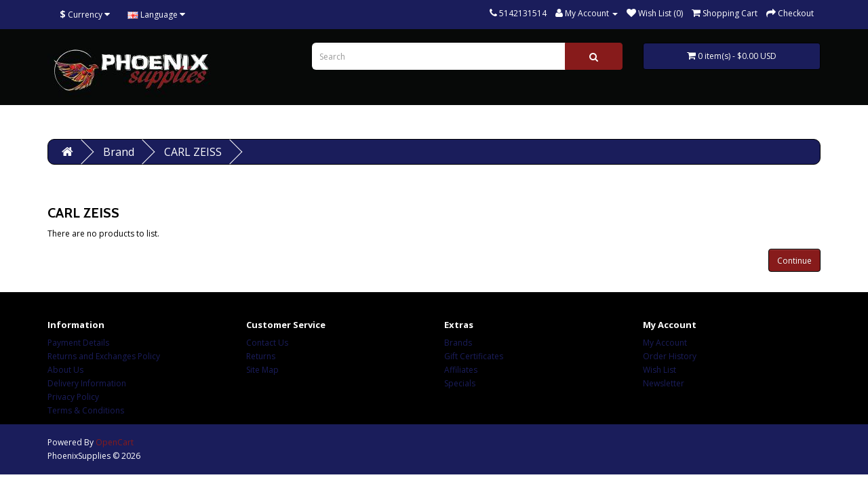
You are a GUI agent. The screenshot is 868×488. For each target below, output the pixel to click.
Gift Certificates (474, 356)
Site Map (262, 370)
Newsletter (664, 383)
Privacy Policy (73, 397)
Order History (670, 356)
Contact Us (267, 343)
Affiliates (461, 370)
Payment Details (78, 343)
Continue (794, 261)
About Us (65, 370)
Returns (261, 356)
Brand (119, 152)
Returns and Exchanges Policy (104, 356)
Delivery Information (87, 383)
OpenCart (115, 442)
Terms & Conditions (86, 410)
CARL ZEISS (193, 152)
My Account (665, 343)
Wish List (659, 370)
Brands (458, 343)
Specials (460, 383)
